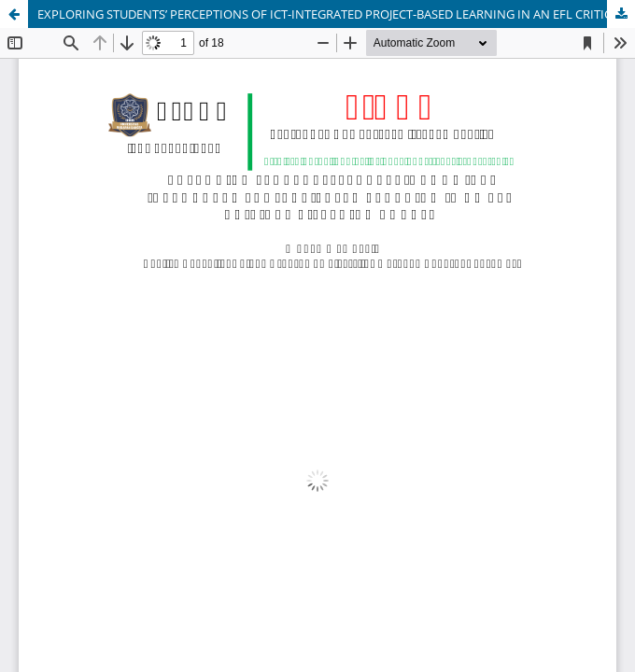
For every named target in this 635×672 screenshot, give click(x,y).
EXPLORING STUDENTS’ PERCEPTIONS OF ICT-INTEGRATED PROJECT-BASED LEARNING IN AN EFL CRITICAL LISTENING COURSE (336, 14)
